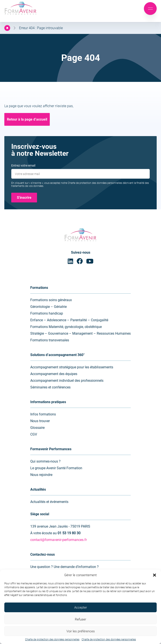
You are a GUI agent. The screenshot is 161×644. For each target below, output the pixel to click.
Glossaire (37, 428)
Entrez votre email (23, 165)
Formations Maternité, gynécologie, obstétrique (66, 327)
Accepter (81, 607)
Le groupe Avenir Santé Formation (56, 468)
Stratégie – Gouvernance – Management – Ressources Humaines (80, 333)
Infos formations (43, 414)
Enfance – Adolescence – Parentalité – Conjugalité (69, 320)
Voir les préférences (81, 631)
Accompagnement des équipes (54, 374)
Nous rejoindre (41, 475)
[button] (155, 575)
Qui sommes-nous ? (45, 461)
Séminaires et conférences (50, 387)
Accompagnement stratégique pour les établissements (72, 367)
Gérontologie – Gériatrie (48, 307)
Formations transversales (50, 340)
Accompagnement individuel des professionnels (67, 381)
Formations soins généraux (51, 300)
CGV (34, 434)
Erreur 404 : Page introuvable (41, 28)
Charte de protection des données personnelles (52, 639)
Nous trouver (40, 421)
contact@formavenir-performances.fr (59, 540)
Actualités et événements (49, 502)
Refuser (80, 619)
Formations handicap (47, 313)
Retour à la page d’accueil (27, 119)
